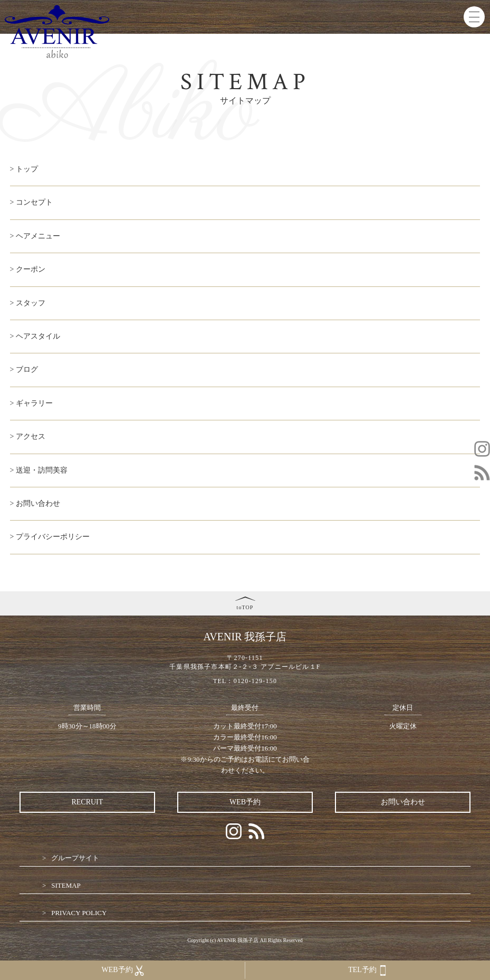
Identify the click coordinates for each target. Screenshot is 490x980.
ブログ (27, 369)
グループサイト (75, 858)
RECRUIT (87, 802)
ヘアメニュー (38, 236)
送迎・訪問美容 (42, 470)
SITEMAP (66, 885)
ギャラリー (34, 403)
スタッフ (31, 303)
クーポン (31, 269)
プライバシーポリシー (53, 537)
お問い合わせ (38, 503)
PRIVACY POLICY (79, 913)
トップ (27, 169)
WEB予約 (245, 802)
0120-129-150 (255, 681)
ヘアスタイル (38, 336)
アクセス (31, 436)
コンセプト (34, 202)
